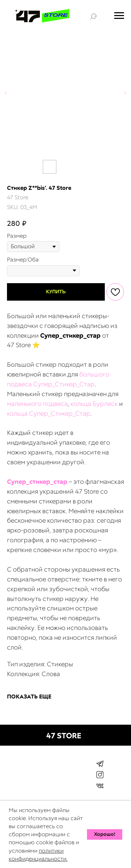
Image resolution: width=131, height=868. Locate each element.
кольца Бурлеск (94, 404)
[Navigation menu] (119, 16)
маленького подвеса (37, 404)
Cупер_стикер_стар (37, 482)
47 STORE (64, 736)
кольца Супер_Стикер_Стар (49, 413)
